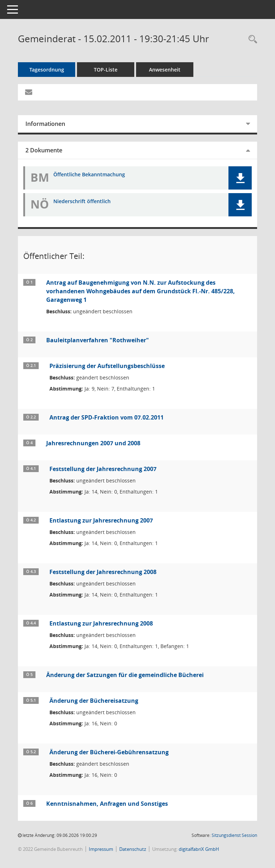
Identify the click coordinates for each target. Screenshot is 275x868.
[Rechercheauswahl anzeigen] (251, 40)
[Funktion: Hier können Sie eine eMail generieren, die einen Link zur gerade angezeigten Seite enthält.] (29, 92)
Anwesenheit (165, 70)
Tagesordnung (47, 70)
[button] (240, 178)
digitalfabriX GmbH (199, 849)
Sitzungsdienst (234, 835)
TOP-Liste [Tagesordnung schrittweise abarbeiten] (106, 70)
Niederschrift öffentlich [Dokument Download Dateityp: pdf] (82, 202)
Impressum (101, 849)
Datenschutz (133, 849)
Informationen (45, 124)
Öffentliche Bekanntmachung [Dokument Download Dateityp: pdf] (89, 175)
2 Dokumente (44, 150)
